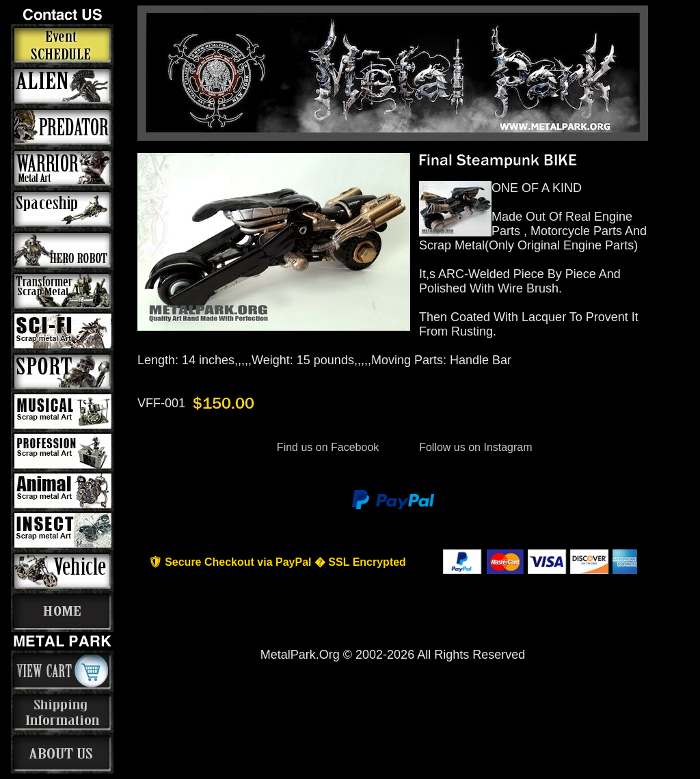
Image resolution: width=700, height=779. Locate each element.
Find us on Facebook (327, 447)
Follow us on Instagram (474, 447)
